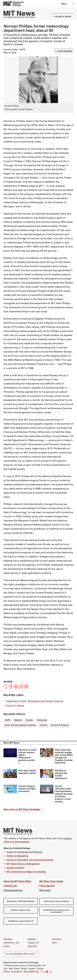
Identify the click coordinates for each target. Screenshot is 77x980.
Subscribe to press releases (56, 901)
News (54, 943)
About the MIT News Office (17, 881)
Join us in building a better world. (21, 954)
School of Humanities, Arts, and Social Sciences (30, 860)
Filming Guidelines (13, 890)
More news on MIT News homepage (22, 809)
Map (11, 969)
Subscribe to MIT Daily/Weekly (21, 901)
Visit (5, 969)
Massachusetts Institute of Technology (21, 963)
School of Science (15, 706)
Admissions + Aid (11, 943)
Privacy (7, 972)
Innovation (57, 939)
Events (17, 969)
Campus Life (33, 943)
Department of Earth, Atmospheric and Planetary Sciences (35, 701)
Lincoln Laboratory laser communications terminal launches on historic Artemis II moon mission (64, 794)
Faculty (29, 720)
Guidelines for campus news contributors (56, 911)
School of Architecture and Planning (24, 852)
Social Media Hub (31, 972)
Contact (40, 969)
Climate (43, 725)
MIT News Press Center (51, 881)
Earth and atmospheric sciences (20, 725)
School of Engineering (17, 856)
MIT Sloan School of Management (23, 864)
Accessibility (17, 972)
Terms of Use (10, 886)
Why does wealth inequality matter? (27, 772)
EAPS (7, 720)
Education (8, 939)
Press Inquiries (47, 886)
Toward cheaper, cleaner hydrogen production (27, 789)
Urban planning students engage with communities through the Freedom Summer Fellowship (64, 756)
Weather (18, 720)
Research (32, 939)
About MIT (32, 946)
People (24, 969)
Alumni (7, 946)
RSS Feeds (45, 890)
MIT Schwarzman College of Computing (26, 872)
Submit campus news (21, 910)
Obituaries (42, 720)
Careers (32, 969)
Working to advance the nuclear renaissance (61, 774)
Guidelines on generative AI (21, 921)
